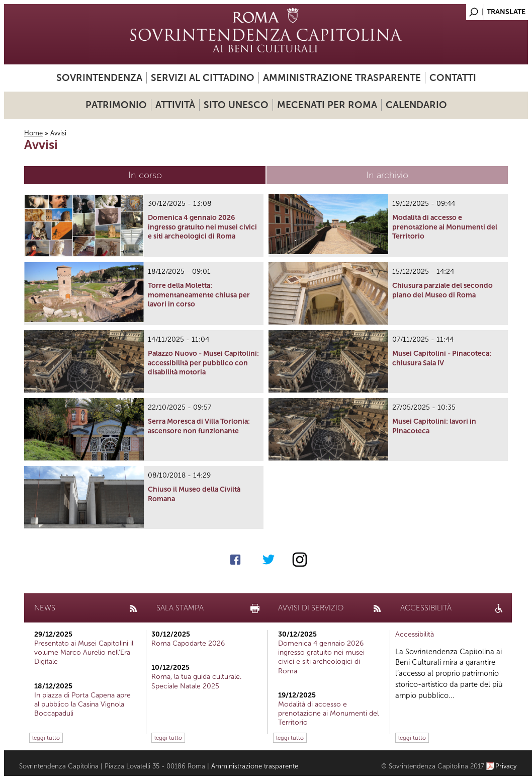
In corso (145, 175)
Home (33, 133)
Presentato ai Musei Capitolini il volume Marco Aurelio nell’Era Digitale (84, 652)
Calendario (416, 105)
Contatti (453, 78)
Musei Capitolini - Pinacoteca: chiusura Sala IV (442, 358)
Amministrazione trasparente (342, 78)
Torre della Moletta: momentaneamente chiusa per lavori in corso (199, 295)
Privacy (506, 766)
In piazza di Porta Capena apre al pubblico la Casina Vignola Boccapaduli (82, 704)
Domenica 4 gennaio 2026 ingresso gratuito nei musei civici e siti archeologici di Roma (202, 227)
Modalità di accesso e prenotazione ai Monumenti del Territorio (445, 227)
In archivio (387, 175)
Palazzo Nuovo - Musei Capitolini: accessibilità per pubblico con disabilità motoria (203, 363)
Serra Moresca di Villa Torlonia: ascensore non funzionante (199, 426)
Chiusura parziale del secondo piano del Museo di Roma (442, 290)
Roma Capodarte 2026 (188, 643)
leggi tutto (46, 738)
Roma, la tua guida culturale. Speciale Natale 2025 (196, 681)
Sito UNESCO (236, 105)
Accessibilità (415, 634)
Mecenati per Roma (327, 105)
